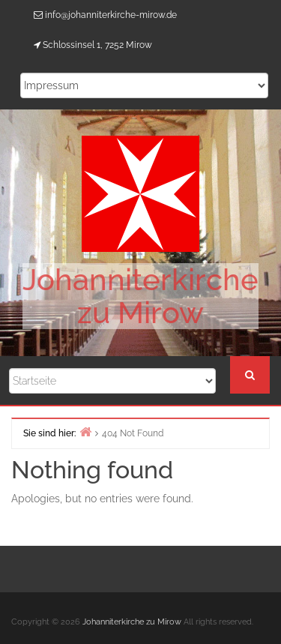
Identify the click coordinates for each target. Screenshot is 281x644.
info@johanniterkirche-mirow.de (111, 15)
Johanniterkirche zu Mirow (140, 296)
